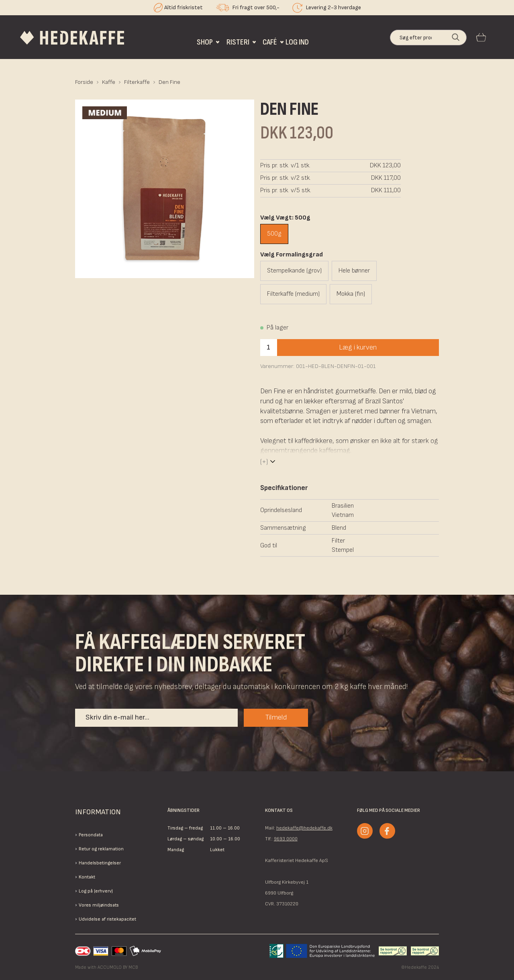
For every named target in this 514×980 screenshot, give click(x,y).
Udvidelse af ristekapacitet (107, 919)
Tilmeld (276, 717)
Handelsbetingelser (100, 863)
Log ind (297, 42)
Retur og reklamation (101, 849)
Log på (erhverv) (96, 891)
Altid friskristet (184, 7)
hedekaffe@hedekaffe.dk (304, 828)
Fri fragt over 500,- (256, 7)
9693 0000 (286, 839)
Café (270, 42)
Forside (84, 82)
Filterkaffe (137, 82)
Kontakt (87, 877)
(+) (264, 462)
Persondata (91, 835)
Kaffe (109, 82)
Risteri (238, 42)
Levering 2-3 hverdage (333, 7)
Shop (205, 42)
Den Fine (169, 82)
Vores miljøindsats (99, 905)
